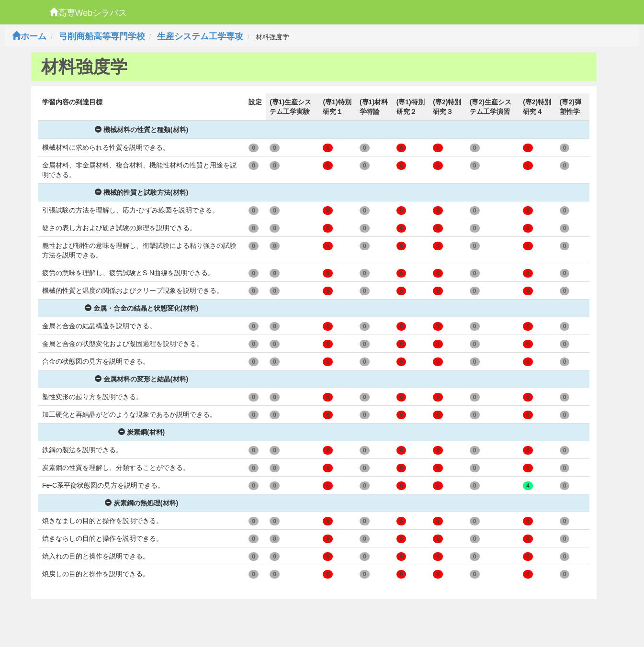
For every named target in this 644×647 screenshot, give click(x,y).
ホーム (29, 36)
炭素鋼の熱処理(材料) (141, 503)
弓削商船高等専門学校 (102, 36)
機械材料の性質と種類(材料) (141, 130)
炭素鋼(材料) (141, 432)
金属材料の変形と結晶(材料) (141, 379)
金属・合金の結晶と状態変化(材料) (141, 308)
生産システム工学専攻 (200, 36)
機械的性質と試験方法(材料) (141, 192)
